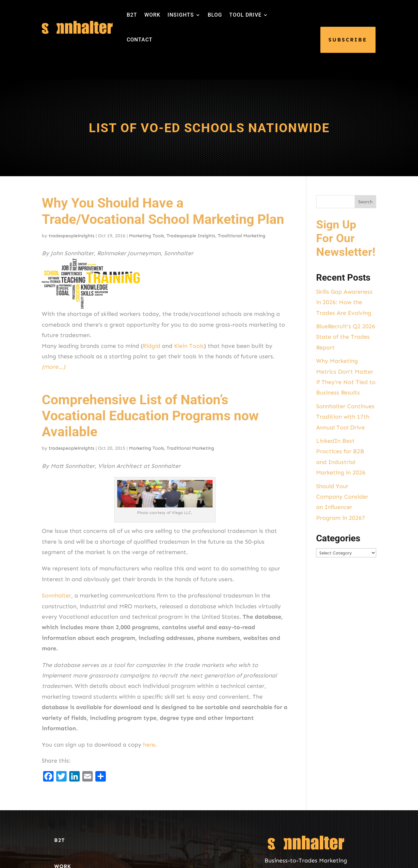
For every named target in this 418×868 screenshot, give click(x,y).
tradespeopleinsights (72, 236)
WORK (152, 15)
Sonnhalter (56, 596)
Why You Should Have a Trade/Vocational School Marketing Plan (163, 211)
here (149, 745)
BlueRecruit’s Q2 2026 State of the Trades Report (346, 337)
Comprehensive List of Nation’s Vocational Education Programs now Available (150, 416)
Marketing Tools (146, 236)
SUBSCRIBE (348, 40)
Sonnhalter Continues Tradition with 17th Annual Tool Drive (345, 417)
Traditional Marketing (242, 236)
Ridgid (152, 346)
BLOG (215, 15)
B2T (132, 15)
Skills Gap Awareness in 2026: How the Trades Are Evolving (344, 302)
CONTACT (140, 40)
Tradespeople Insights (191, 236)
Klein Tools (189, 346)
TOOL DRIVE (245, 15)
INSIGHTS (181, 15)
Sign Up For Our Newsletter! (346, 238)
